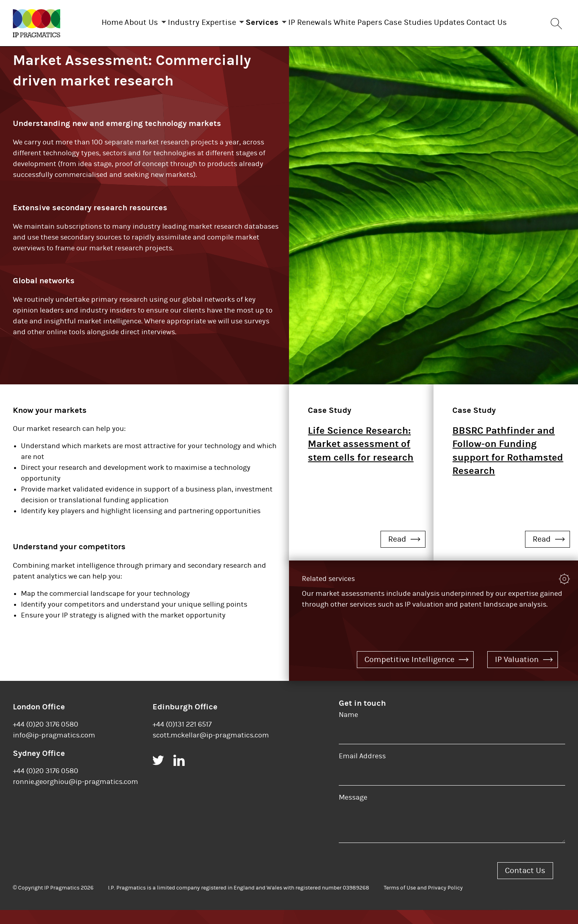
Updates (473, 21)
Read (404, 553)
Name (348, 729)
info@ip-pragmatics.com (54, 749)
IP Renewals (310, 21)
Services (254, 21)
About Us (117, 21)
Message (353, 811)
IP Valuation (524, 673)
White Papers (366, 21)
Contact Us (519, 21)
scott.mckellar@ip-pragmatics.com (211, 749)
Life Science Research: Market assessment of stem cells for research (361, 458)
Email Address (362, 770)
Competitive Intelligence (416, 673)
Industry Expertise (186, 21)
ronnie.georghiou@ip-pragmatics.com (75, 796)
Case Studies (424, 21)
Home (80, 21)
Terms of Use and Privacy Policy (423, 902)
